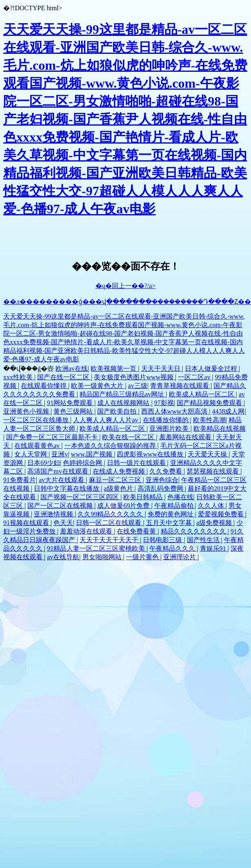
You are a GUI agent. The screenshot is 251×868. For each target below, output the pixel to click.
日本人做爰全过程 (212, 369)
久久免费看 (167, 471)
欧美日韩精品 (144, 497)
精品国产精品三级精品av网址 (123, 394)
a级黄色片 (119, 488)
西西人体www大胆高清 (175, 411)
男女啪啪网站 (103, 557)
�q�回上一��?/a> (126, 286)
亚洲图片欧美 (170, 428)
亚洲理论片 (180, 557)
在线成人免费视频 (120, 471)
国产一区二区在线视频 (61, 506)
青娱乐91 (214, 548)
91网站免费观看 (71, 403)
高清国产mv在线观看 (58, 471)
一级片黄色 (143, 557)
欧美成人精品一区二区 (202, 394)
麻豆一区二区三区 (116, 480)
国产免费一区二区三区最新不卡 (53, 437)
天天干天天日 (162, 369)
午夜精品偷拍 (175, 506)
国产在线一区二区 (64, 377)
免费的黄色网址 (171, 514)
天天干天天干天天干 (110, 540)
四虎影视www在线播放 (151, 454)
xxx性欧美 (19, 377)
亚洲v (60, 454)
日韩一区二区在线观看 (109, 523)
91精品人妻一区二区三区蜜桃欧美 (97, 548)
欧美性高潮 (209, 420)
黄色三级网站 (74, 411)
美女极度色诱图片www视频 (134, 377)
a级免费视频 (215, 523)
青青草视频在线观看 (180, 386)
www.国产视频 (93, 454)
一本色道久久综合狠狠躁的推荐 (111, 446)
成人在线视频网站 (124, 403)
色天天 (63, 523)
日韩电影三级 (163, 540)
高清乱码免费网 (161, 488)
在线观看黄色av (38, 446)
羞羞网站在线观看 (186, 437)
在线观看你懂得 (44, 386)
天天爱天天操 (208, 454)
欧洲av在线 (72, 369)
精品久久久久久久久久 (194, 531)
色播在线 (180, 497)
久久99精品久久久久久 (111, 514)
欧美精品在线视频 (220, 428)
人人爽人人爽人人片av (106, 420)
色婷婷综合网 (83, 463)
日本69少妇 (44, 463)
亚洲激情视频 (54, 514)
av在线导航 (63, 557)
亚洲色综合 (162, 480)
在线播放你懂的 (167, 420)
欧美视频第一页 (114, 369)
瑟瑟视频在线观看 (213, 471)
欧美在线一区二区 (129, 437)
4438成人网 (228, 411)
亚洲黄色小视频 (27, 411)
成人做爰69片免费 (124, 506)
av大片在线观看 (62, 480)
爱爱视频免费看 (222, 514)
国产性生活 (204, 540)
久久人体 (212, 506)
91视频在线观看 (27, 523)
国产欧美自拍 (118, 411)
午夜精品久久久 (173, 548)
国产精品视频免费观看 (210, 403)
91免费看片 (20, 480)
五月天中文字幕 (170, 523)
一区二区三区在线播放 (37, 420)
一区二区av (195, 377)
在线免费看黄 (137, 531)
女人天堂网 (31, 454)
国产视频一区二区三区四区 (80, 497)
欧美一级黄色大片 (98, 386)
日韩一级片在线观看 (137, 463)
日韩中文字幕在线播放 (67, 488)
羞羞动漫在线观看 (87, 531)
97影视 (164, 403)
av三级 (138, 386)
